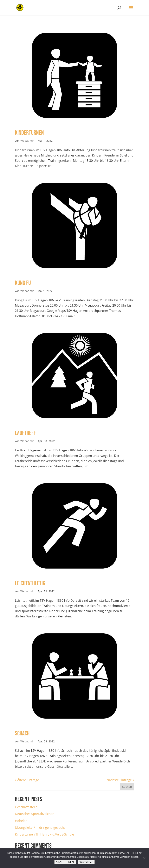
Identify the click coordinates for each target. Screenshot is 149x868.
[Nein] (144, 858)
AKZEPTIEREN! (65, 862)
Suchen (127, 787)
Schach (22, 734)
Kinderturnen (29, 133)
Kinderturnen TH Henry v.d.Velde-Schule (44, 834)
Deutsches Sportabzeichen (35, 814)
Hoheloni (22, 821)
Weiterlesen (86, 862)
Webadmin (27, 141)
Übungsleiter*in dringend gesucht (40, 828)
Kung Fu (23, 283)
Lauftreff (25, 433)
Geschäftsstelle (26, 807)
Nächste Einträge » (120, 780)
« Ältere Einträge (27, 780)
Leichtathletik (30, 583)
